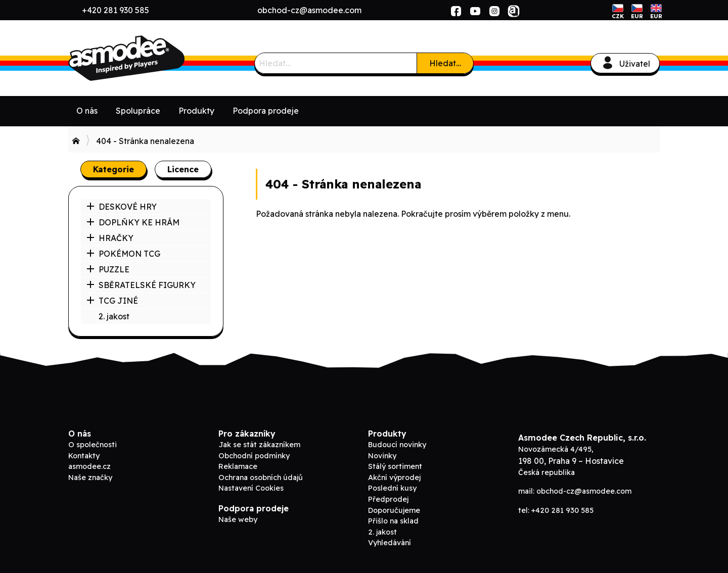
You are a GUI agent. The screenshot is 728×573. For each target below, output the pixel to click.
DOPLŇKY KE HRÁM (133, 222)
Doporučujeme (394, 510)
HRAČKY (110, 238)
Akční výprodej (394, 478)
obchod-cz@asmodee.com (309, 10)
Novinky (382, 456)
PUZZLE (108, 269)
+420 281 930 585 (116, 10)
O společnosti (93, 445)
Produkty (196, 111)
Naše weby (238, 519)
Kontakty (84, 456)
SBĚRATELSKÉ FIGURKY (141, 285)
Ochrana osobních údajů (261, 478)
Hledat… (445, 63)
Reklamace (238, 466)
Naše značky (90, 478)
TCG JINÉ (112, 301)
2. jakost (114, 316)
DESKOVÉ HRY (122, 207)
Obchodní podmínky (254, 456)
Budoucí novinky (397, 445)
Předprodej (388, 499)
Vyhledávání (390, 543)
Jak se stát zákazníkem (259, 445)
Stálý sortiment (395, 466)
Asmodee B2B (144, 58)
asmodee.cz (89, 466)
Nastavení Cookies (251, 488)
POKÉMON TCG (123, 254)
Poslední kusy (392, 488)
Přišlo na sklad (393, 521)
